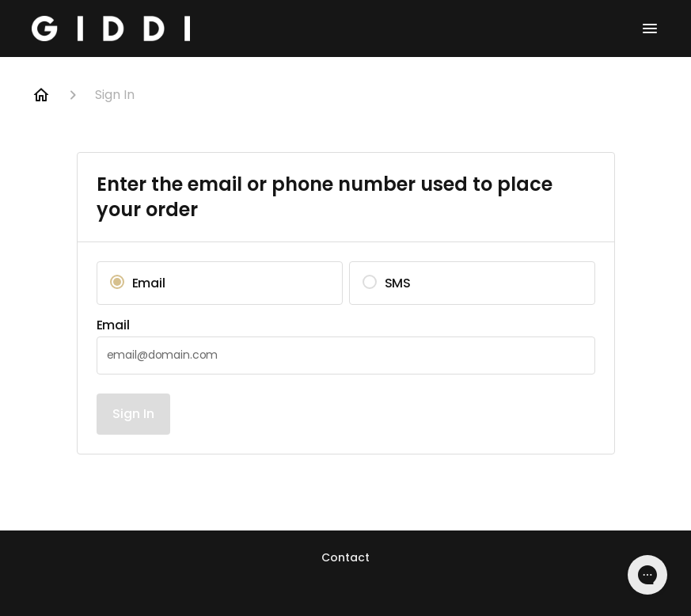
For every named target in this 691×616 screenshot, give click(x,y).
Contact (345, 557)
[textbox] (346, 356)
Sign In (133, 414)
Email (113, 325)
